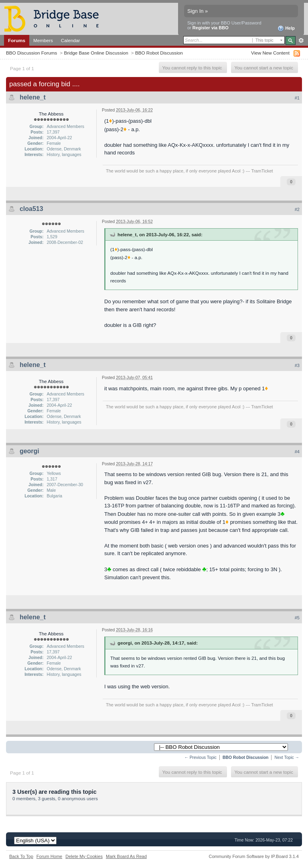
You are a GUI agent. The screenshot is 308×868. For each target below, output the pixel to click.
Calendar (71, 40)
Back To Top (21, 856)
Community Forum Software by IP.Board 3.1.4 (254, 856)
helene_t (33, 97)
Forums (17, 40)
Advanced (301, 41)
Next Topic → (287, 757)
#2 (297, 209)
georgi (29, 451)
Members (43, 40)
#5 (297, 618)
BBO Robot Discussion (159, 53)
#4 (297, 452)
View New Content (270, 53)
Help (286, 28)
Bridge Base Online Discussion (96, 53)
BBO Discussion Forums (31, 53)
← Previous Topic (200, 757)
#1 (297, 98)
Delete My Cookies (84, 856)
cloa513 (31, 209)
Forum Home (49, 856)
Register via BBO (211, 28)
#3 (297, 365)
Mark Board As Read (126, 856)
